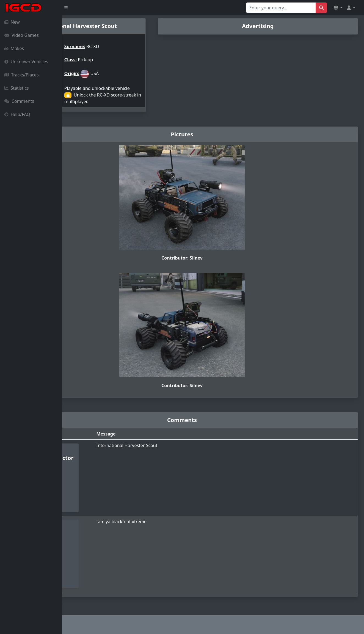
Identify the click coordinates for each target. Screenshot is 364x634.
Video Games (22, 35)
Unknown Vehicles (26, 62)
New (12, 22)
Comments (19, 101)
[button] (338, 8)
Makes (14, 48)
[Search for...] (281, 8)
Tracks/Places (22, 75)
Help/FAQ (17, 114)
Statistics (17, 88)
